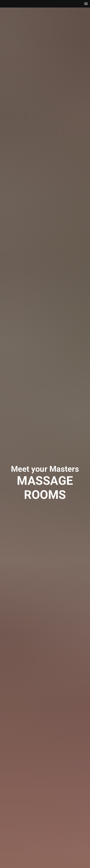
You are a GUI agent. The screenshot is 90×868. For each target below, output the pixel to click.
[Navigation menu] (86, 4)
